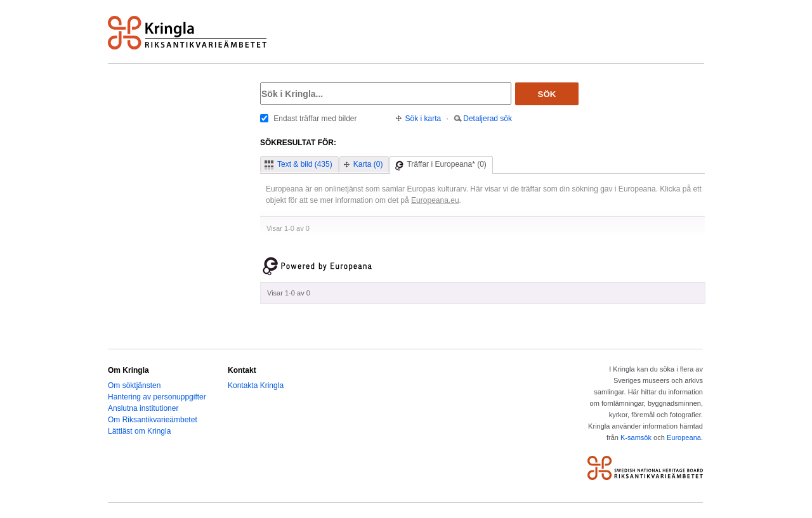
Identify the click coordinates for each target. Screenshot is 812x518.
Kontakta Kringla (256, 385)
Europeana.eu (435, 200)
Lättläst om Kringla (139, 431)
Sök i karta (423, 119)
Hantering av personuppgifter (157, 397)
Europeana (684, 437)
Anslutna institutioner (143, 408)
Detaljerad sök (488, 119)
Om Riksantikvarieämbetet (153, 420)
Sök (547, 94)
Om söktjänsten (134, 385)
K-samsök (636, 437)
